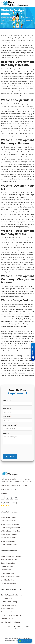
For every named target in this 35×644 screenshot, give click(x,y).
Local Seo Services (8, 580)
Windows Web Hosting (9, 602)
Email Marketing (7, 570)
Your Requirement (10, 425)
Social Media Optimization (10, 577)
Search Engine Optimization (11, 556)
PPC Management (7, 573)
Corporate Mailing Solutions (11, 615)
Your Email (7, 417)
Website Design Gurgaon (10, 524)
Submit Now (10, 456)
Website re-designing (9, 541)
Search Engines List (8, 563)
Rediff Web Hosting (8, 609)
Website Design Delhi (8, 517)
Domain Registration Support (11, 595)
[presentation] (17, 450)
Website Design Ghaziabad (11, 531)
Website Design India (9, 521)
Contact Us (19, 629)
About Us (11, 626)
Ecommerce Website (8, 538)
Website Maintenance (9, 545)
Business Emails (7, 612)
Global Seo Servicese (8, 583)
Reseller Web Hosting (9, 605)
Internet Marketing (8, 566)
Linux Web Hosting (8, 598)
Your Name (7, 400)
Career (27, 626)
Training (20, 626)
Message (7, 433)
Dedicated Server (7, 619)
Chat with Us (25, 641)
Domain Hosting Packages (10, 622)
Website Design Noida (9, 534)
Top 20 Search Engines (9, 560)
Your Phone (8, 408)
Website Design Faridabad (10, 528)
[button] (33, 3)
